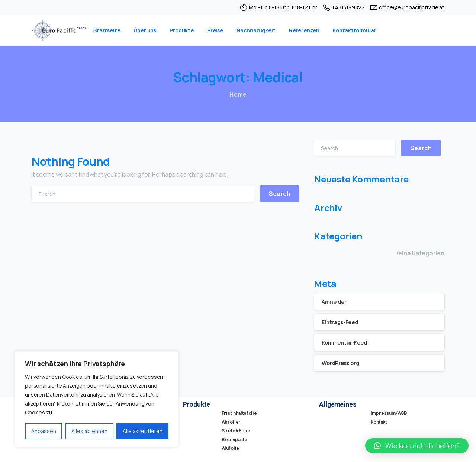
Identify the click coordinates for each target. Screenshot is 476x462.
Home (238, 94)
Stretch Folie (236, 431)
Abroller (231, 422)
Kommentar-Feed (344, 343)
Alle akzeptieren (143, 431)
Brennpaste (234, 440)
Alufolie (231, 448)
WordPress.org (340, 363)
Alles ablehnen (89, 431)
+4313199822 (344, 7)
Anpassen (44, 431)
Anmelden (335, 302)
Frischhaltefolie (239, 413)
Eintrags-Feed (340, 322)
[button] (417, 446)
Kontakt (379, 422)
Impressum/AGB (389, 413)
